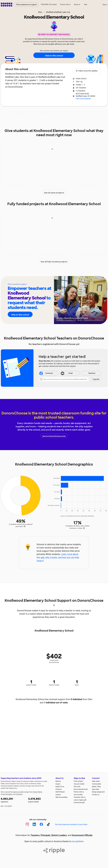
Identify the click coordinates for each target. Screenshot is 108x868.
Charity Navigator (7, 794)
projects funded (40, 800)
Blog (99, 787)
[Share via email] (70, 373)
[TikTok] (48, 824)
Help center (96, 781)
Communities (97, 784)
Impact (31, 113)
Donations (87, 113)
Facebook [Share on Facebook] (46, 373)
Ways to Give (79, 778)
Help (86, 4)
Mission (58, 781)
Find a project (78, 781)
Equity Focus (60, 787)
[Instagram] (27, 824)
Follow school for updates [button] (87, 71)
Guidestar (19, 794)
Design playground (98, 792)
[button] (70, 379)
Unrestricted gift (79, 803)
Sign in (105, 5)
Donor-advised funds (81, 789)
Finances (59, 789)
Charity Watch (37, 792)
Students (72, 113)
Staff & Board (60, 792)
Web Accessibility (61, 797)
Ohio (40, 12)
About (20, 113)
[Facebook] (41, 824)
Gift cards (77, 787)
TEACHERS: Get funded (49, 4)
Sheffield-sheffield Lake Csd (58, 12)
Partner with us (65, 4)
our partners (78, 841)
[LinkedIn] (34, 824)
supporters (13, 800)
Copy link (96, 379)
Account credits (79, 784)
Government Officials (82, 835)
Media (94, 787)
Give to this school (54, 55)
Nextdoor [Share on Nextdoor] (89, 373)
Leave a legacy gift (80, 800)
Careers (58, 795)
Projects (44, 113)
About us (77, 4)
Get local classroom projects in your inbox (71, 824)
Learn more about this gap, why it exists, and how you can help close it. (58, 557)
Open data (96, 789)
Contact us (96, 795)
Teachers (58, 113)
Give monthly (78, 795)
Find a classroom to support (27, 5)
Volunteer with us (80, 797)
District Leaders (59, 835)
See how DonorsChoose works (54, 436)
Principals (46, 835)
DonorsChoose (7, 5)
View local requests (83, 99)
